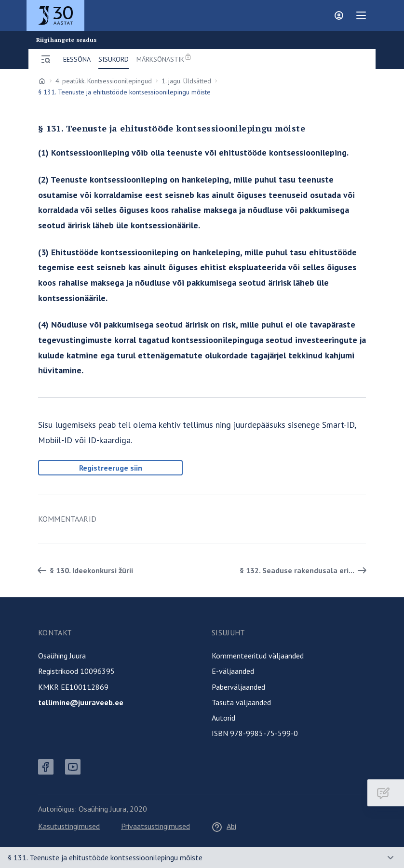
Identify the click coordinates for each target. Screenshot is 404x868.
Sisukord (114, 59)
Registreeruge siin (111, 468)
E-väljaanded (233, 671)
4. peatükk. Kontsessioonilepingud (104, 81)
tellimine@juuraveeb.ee (81, 702)
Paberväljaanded (238, 687)
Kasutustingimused (69, 826)
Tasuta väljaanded (241, 702)
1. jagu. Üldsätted (186, 81)
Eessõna (77, 59)
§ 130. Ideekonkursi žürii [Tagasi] (84, 570)
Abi (224, 826)
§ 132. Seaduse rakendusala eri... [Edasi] (305, 570)
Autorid (223, 718)
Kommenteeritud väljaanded (258, 656)
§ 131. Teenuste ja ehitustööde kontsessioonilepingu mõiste (105, 857)
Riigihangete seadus (66, 40)
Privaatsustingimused (155, 826)
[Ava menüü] (46, 59)
